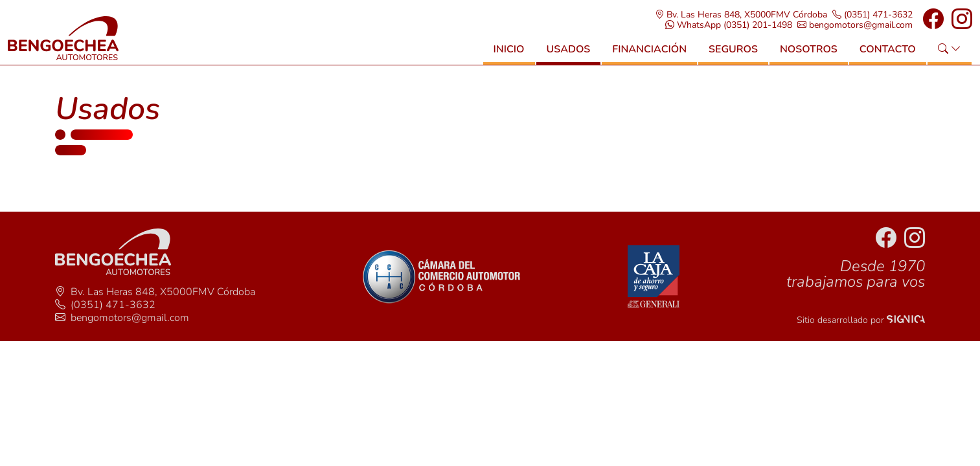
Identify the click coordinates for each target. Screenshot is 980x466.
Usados (569, 56)
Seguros (733, 56)
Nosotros (809, 56)
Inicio (509, 56)
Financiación (649, 56)
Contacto (888, 56)
